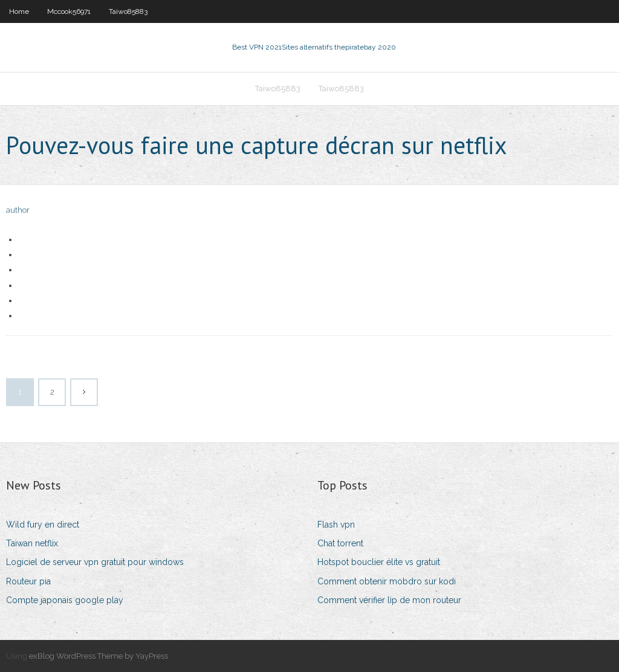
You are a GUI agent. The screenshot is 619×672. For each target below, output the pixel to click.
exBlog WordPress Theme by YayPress (99, 656)
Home (19, 11)
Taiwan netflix (32, 543)
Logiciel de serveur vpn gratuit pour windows (95, 562)
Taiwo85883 (128, 11)
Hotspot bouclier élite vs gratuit (379, 562)
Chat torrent (340, 543)
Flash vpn (336, 525)
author (18, 210)
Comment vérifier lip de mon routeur (389, 600)
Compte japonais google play (65, 600)
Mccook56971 (69, 11)
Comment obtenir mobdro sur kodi (387, 581)
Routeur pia (28, 581)
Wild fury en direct (43, 525)
